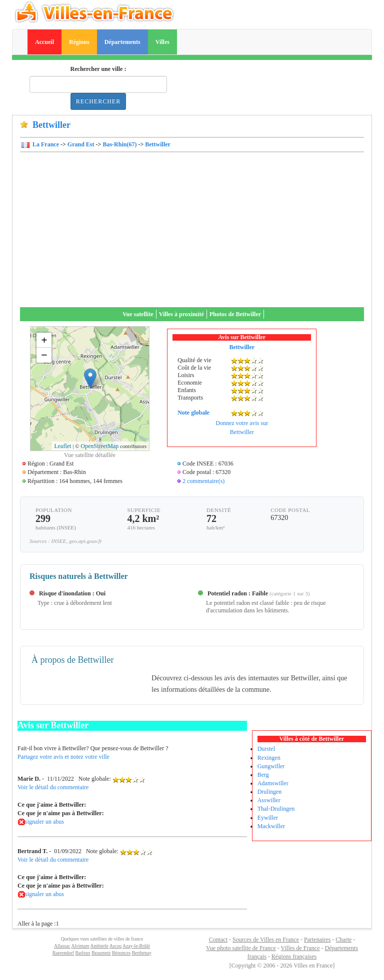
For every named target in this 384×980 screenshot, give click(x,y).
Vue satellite (138, 314)
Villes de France (300, 948)
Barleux (82, 953)
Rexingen (269, 758)
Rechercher (98, 101)
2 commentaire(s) (203, 481)
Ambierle (99, 946)
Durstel (266, 749)
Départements (122, 42)
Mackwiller (271, 826)
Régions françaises (294, 957)
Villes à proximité (181, 314)
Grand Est (81, 144)
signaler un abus (44, 822)
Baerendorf (63, 953)
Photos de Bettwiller (235, 314)
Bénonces (121, 953)
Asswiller (269, 800)
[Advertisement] (192, 232)
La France (45, 144)
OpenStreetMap (99, 446)
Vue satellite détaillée (90, 455)
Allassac (62, 946)
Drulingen (270, 792)
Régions (79, 42)
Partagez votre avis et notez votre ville (63, 757)
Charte (343, 940)
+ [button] (44, 340)
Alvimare (80, 946)
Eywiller (268, 818)
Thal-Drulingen (276, 809)
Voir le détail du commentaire (53, 787)
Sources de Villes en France (266, 940)
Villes (162, 42)
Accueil (44, 42)
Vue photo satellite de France (241, 948)
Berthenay (142, 953)
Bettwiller (158, 144)
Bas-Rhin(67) (119, 144)
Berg (263, 775)
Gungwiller (271, 766)
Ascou (116, 946)
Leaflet (62, 446)
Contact (218, 940)
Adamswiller (273, 783)
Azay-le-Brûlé (136, 946)
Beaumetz (101, 953)
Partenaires (317, 940)
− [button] (44, 355)
